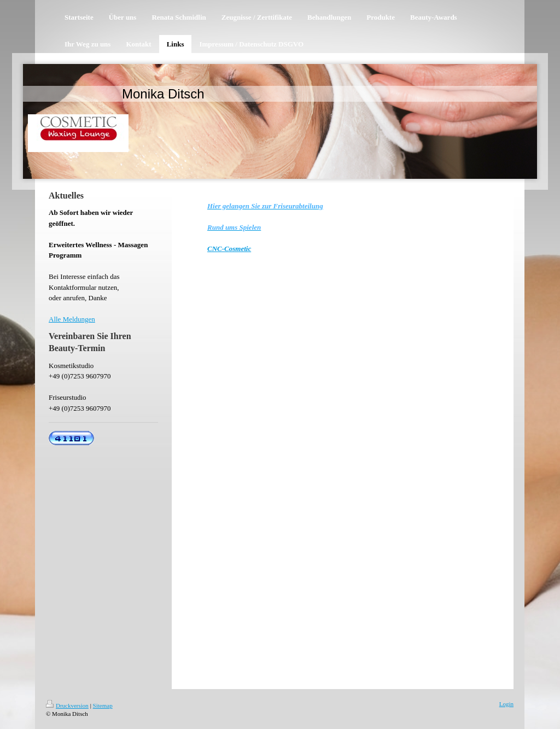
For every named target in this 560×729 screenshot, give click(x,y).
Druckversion (67, 705)
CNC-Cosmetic (229, 249)
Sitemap (103, 705)
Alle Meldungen (72, 319)
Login (506, 704)
